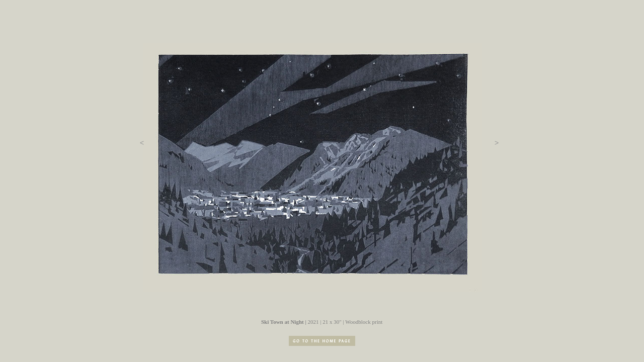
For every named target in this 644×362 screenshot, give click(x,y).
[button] (142, 143)
